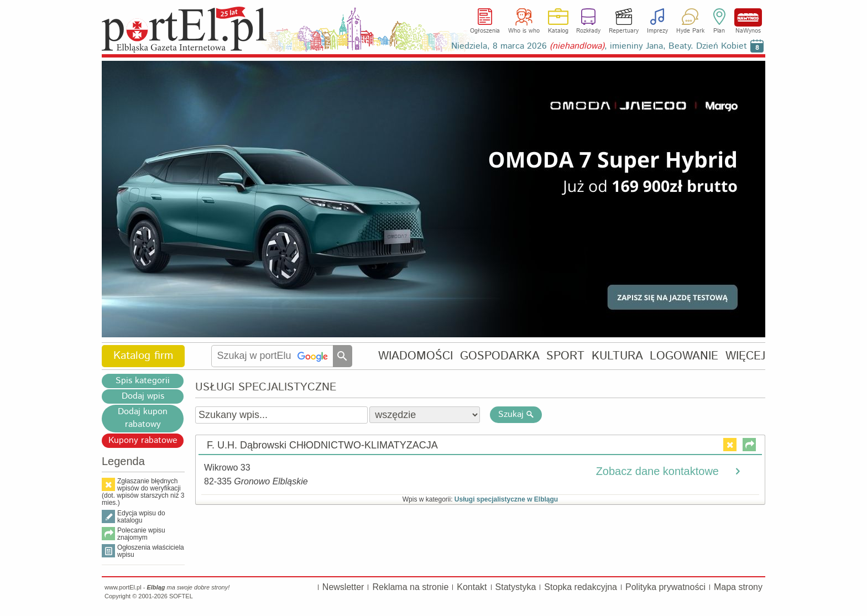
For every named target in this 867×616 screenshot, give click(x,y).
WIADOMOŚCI (416, 356)
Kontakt (472, 587)
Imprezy (657, 31)
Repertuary (624, 31)
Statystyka (516, 587)
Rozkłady (588, 31)
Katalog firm (143, 356)
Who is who (524, 31)
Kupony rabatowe (143, 440)
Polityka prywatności (665, 587)
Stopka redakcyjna (581, 587)
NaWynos (748, 17)
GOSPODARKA (500, 356)
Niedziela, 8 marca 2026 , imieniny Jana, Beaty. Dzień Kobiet (599, 46)
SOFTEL (181, 596)
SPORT (565, 356)
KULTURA (617, 356)
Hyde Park (690, 31)
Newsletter (343, 587)
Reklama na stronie (410, 587)
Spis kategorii (143, 381)
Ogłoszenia (485, 31)
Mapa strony (738, 587)
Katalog (558, 31)
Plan (719, 31)
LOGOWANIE (684, 356)
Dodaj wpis (143, 396)
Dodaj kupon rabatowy (143, 418)
